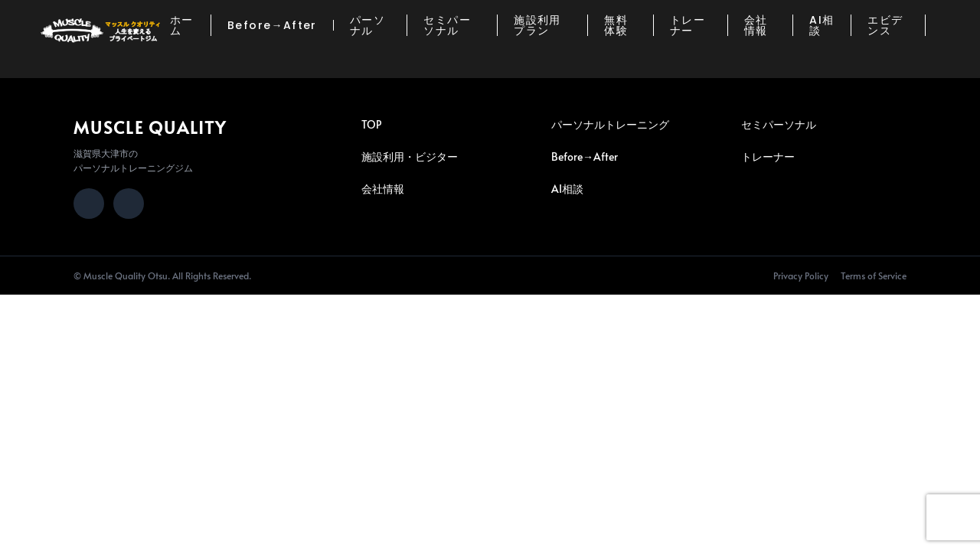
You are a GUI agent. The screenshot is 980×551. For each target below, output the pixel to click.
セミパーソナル (447, 25)
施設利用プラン (537, 25)
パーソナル (367, 25)
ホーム (182, 25)
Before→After (272, 25)
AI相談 (822, 25)
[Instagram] (89, 204)
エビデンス (885, 25)
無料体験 (616, 25)
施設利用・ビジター (410, 156)
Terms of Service (874, 275)
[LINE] (129, 204)
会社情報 (756, 25)
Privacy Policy (801, 275)
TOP (371, 124)
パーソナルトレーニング (610, 124)
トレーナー (688, 25)
